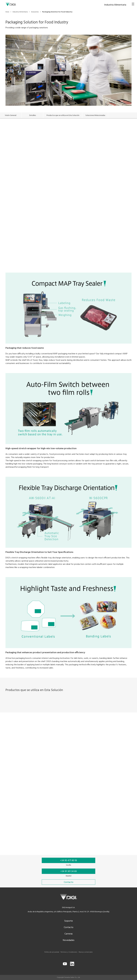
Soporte (68, 921)
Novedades (69, 940)
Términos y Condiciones (69, 952)
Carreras (69, 934)
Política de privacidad (52, 952)
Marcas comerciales (86, 952)
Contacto (69, 927)
